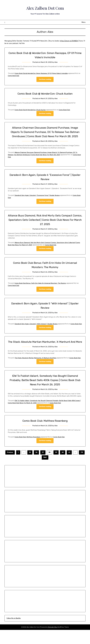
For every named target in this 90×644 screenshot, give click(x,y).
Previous (10, 467)
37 (43, 467)
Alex (56, 62)
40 (63, 467)
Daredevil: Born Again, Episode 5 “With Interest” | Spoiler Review (37, 329)
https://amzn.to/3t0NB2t (69, 41)
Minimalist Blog (53, 641)
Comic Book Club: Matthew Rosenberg (45, 435)
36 (36, 467)
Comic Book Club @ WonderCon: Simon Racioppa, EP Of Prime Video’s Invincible (43, 73)
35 (30, 467)
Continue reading (45, 79)
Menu (84, 22)
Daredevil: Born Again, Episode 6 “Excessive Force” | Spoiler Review (39, 200)
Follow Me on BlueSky (14, 632)
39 (56, 467)
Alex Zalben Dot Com (45, 8)
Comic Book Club (16, 76)
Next (45, 472)
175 (82, 467)
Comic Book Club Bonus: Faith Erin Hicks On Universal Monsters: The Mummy (42, 288)
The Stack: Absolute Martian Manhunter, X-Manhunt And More (37, 369)
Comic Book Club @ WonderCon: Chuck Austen (45, 94)
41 (69, 467)
